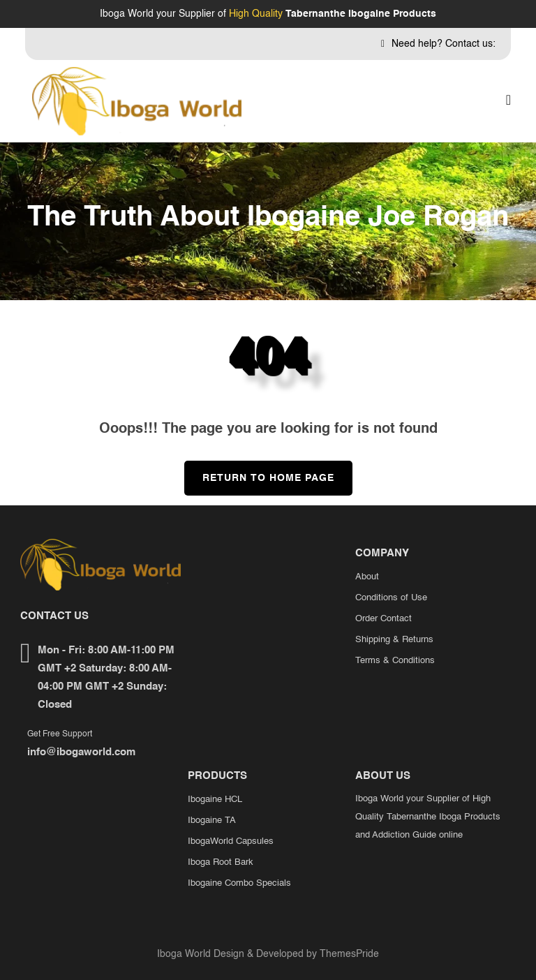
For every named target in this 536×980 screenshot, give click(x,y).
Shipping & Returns (394, 640)
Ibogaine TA (212, 821)
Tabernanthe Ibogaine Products (361, 14)
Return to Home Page (259, 472)
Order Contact (384, 619)
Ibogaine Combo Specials (239, 883)
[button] (508, 101)
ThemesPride (348, 954)
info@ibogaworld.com (81, 752)
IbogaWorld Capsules (231, 841)
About (367, 577)
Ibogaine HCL (215, 800)
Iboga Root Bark (221, 862)
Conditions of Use (391, 598)
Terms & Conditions (395, 661)
